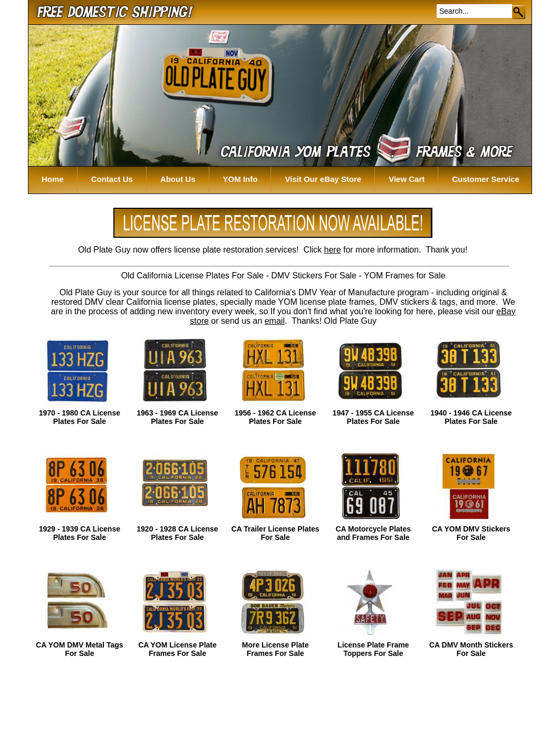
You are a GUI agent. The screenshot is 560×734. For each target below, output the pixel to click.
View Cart (407, 179)
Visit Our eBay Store (323, 179)
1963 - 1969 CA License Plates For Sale (177, 417)
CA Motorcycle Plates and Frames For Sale (373, 533)
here (333, 250)
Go (519, 12)
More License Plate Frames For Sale (276, 649)
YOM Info (240, 179)
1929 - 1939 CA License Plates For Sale (80, 533)
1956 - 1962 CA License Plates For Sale (275, 417)
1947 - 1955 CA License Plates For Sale (373, 417)
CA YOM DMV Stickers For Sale (471, 533)
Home (53, 179)
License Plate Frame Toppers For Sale (373, 649)
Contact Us (112, 179)
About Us (178, 179)
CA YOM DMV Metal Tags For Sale (79, 649)
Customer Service (486, 179)
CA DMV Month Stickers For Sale (471, 649)
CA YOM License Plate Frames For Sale (177, 649)
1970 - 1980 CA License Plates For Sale (80, 417)
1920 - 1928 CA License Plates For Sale (177, 533)
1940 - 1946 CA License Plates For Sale (471, 417)
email (275, 321)
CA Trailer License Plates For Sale (276, 533)
